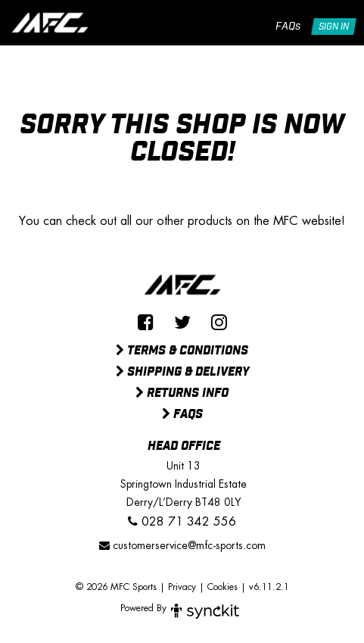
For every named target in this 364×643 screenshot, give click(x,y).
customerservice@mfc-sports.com (182, 545)
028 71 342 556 (182, 521)
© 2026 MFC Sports (116, 587)
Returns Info (182, 394)
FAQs (288, 27)
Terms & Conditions (182, 351)
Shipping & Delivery (182, 373)
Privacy (182, 587)
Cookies (222, 587)
